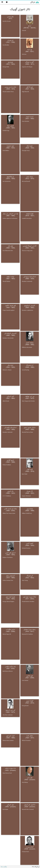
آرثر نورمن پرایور (10, 576)
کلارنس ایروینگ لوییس (30, 246)
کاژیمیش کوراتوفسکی (10, 333)
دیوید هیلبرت (10, 146)
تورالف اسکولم (10, 277)
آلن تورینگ (30, 576)
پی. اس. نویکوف (30, 396)
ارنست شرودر (30, 117)
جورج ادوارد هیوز (10, 597)
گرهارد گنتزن (30, 543)
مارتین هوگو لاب (10, 629)
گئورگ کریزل (30, 701)
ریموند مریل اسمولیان (30, 629)
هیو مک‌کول (30, 87)
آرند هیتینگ (30, 365)
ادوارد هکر (10, 365)
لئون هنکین (30, 676)
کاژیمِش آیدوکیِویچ (30, 306)
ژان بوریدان (10, 40)
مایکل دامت (30, 736)
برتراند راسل (30, 177)
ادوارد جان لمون (10, 736)
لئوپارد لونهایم (30, 214)
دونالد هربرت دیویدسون (30, 597)
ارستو (30, 26)
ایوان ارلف (10, 246)
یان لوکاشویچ (10, 177)
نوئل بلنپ (30, 778)
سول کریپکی (10, 805)
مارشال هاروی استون (30, 427)
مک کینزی (10, 491)
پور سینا (30, 50)
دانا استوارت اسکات (10, 768)
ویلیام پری (30, 509)
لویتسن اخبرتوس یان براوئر (10, 214)
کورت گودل (30, 469)
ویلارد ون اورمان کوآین (10, 509)
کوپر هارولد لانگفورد (10, 306)
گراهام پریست (30, 847)
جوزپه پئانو (30, 146)
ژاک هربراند (30, 491)
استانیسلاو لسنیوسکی (30, 277)
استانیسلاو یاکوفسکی (10, 427)
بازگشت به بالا (4, 867)
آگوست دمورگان (30, 62)
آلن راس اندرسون (10, 710)
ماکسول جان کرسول (30, 805)
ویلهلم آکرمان (30, 343)
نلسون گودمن (10, 460)
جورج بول (10, 62)
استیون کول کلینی (10, 553)
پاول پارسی (10, 17)
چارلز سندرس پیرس (10, 87)
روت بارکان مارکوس (10, 666)
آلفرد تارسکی (10, 396)
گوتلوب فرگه (10, 126)
